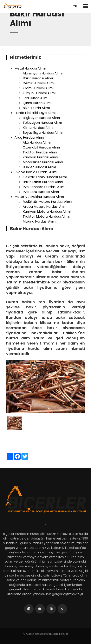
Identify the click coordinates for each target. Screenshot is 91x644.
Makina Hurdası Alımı (39, 221)
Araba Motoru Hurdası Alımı (45, 207)
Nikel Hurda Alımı (36, 108)
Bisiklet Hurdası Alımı (39, 167)
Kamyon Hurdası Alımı (40, 157)
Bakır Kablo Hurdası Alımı (43, 182)
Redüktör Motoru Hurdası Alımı (47, 202)
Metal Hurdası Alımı (30, 68)
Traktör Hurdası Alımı (40, 152)
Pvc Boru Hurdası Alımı (41, 192)
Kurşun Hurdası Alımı (39, 93)
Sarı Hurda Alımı (35, 98)
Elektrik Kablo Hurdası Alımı (45, 177)
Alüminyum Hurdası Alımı (43, 73)
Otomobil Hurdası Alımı (41, 147)
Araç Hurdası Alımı (29, 138)
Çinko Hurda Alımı (37, 103)
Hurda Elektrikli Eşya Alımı (35, 113)
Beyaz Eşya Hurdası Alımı (43, 133)
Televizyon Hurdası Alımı (42, 123)
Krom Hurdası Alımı (38, 88)
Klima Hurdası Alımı (38, 128)
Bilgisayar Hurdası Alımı (41, 118)
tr (75, 6)
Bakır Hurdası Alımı (38, 78)
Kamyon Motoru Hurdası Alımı (47, 212)
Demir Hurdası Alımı (39, 83)
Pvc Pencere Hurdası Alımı (44, 187)
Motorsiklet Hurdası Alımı (43, 162)
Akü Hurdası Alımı (37, 142)
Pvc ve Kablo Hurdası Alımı (36, 172)
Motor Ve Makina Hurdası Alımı (39, 197)
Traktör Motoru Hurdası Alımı (46, 216)
